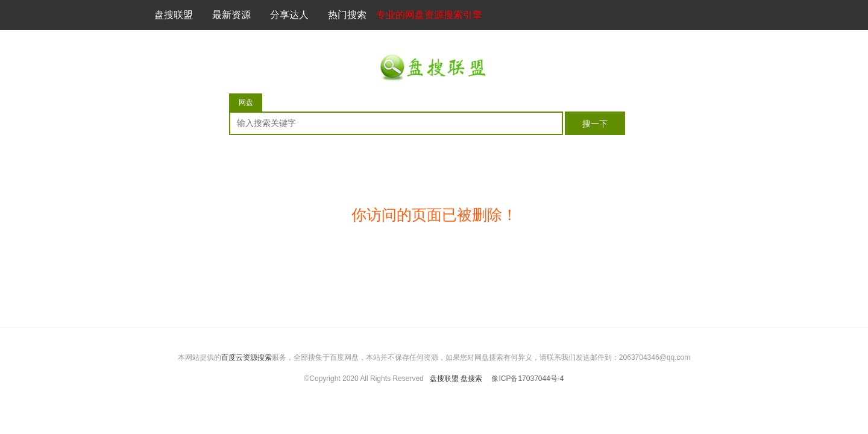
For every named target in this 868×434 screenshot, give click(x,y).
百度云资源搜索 (247, 357)
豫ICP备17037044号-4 (527, 379)
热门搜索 (347, 15)
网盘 (246, 102)
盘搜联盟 (174, 15)
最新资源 (231, 15)
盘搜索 (471, 379)
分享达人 (289, 15)
